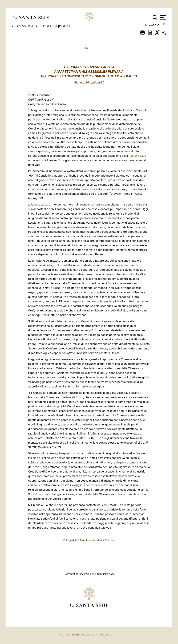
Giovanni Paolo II (27, 26)
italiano (153, 26)
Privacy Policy (108, 635)
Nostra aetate (63, 128)
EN (86, 48)
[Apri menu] (162, 17)
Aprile (72, 26)
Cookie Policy (89, 635)
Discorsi (50, 26)
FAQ (61, 635)
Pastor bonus (137, 156)
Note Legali (73, 635)
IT (93, 48)
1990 (62, 26)
